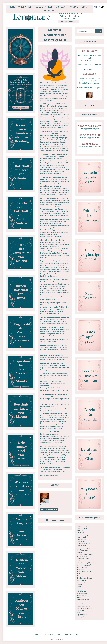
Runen (79, 587)
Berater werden (44, 7)
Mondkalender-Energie (84, 578)
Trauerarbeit (81, 604)
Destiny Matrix (81, 537)
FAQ (77, 634)
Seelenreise (80, 597)
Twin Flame (80, 610)
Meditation (80, 569)
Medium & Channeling (84, 572)
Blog (84, 7)
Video (78, 613)
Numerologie (81, 582)
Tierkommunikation (83, 606)
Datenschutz (48, 634)
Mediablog (50, 11)
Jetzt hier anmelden (69, 21)
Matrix (79, 574)
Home (12, 7)
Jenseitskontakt (82, 556)
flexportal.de (59, 640)
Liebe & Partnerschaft (84, 565)
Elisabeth (43, 505)
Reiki (78, 589)
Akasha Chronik (82, 526)
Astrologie (80, 533)
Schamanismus (82, 593)
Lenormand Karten (83, 567)
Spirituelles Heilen (83, 600)
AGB (59, 634)
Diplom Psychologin (83, 544)
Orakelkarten (81, 580)
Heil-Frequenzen (82, 550)
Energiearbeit (81, 546)
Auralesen (80, 531)
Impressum (36, 634)
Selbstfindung (81, 591)
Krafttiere (80, 561)
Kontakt (74, 7)
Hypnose (80, 552)
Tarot (78, 602)
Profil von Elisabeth (49, 509)
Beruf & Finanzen (82, 528)
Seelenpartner (81, 595)
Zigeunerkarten (82, 615)
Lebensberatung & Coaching (86, 563)
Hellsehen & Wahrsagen (85, 554)
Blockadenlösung (82, 535)
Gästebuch (61, 7)
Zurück (41, 536)
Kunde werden (25, 7)
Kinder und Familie (83, 559)
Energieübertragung (83, 548)
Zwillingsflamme (82, 617)
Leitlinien (68, 634)
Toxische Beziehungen (84, 608)
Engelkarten (81, 541)
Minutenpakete (82, 576)
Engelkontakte (82, 539)
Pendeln (79, 585)
